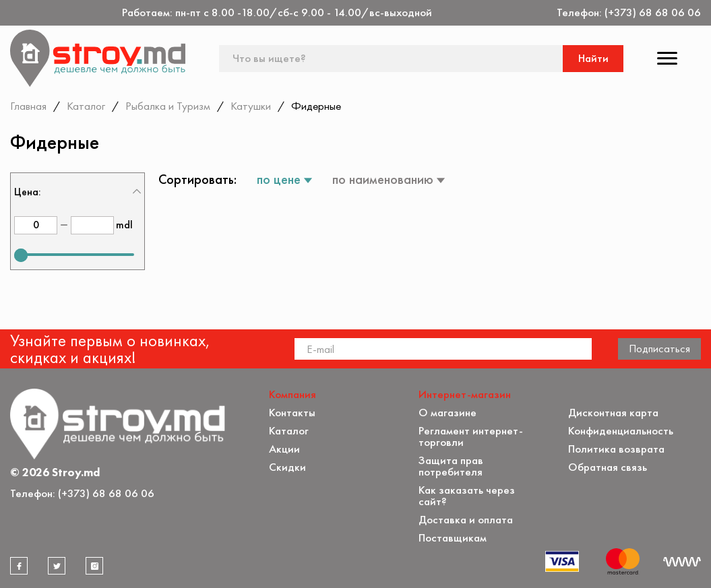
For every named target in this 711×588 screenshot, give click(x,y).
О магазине (447, 413)
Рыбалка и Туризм (168, 106)
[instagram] (94, 566)
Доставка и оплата (466, 520)
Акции (284, 449)
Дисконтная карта (613, 413)
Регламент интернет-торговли (471, 436)
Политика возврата (616, 449)
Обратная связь (608, 467)
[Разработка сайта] (682, 562)
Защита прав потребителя (451, 466)
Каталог (86, 106)
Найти (593, 58)
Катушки (251, 106)
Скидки (287, 467)
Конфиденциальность (621, 431)
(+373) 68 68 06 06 (653, 12)
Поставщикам (453, 538)
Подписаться (659, 348)
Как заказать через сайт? (467, 496)
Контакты (292, 413)
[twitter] (57, 566)
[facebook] (19, 566)
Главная (28, 106)
